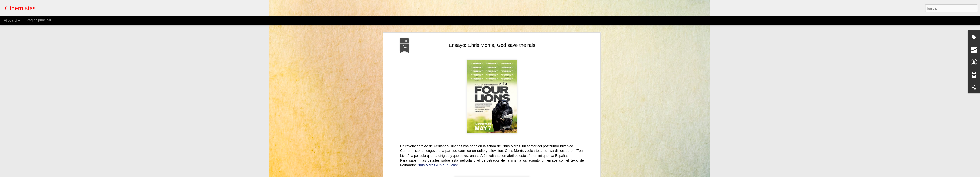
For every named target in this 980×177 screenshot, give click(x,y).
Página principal (39, 20)
